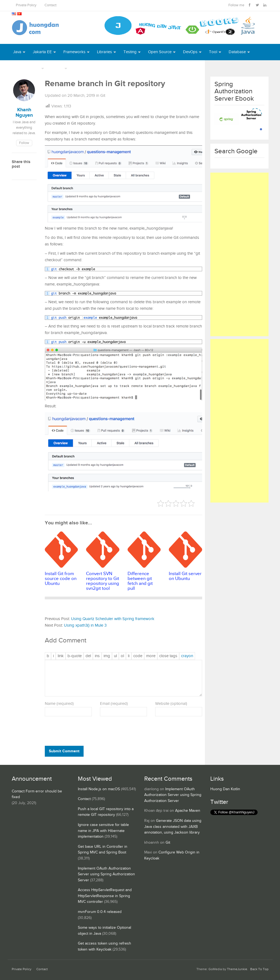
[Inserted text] (97, 656)
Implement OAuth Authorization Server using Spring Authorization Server (106, 874)
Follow (24, 143)
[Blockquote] (75, 656)
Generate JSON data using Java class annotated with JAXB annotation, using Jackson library (173, 827)
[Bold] (48, 656)
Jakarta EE (42, 52)
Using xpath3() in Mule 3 (85, 625)
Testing (130, 52)
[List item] (129, 656)
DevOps (190, 52)
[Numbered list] (122, 656)
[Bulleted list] (115, 656)
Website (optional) (171, 704)
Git (103, 96)
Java (17, 52)
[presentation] (82, 732)
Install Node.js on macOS (99, 789)
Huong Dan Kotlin (225, 789)
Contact (51, 5)
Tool (213, 52)
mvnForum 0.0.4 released (100, 912)
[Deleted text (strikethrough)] (88, 656)
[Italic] (53, 656)
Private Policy (26, 5)
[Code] (138, 656)
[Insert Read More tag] (151, 656)
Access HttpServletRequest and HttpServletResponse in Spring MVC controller (105, 896)
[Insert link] (61, 656)
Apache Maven (188, 811)
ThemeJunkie (237, 969)
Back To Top (259, 969)
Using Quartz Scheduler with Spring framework (113, 619)
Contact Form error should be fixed (37, 794)
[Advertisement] (239, 254)
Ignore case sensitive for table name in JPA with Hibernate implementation (103, 831)
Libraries (104, 52)
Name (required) (59, 704)
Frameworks (74, 52)
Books (80, 68)
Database (237, 52)
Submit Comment (64, 751)
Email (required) (114, 704)
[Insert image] (107, 656)
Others (57, 68)
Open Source (160, 52)
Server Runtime (26, 68)
